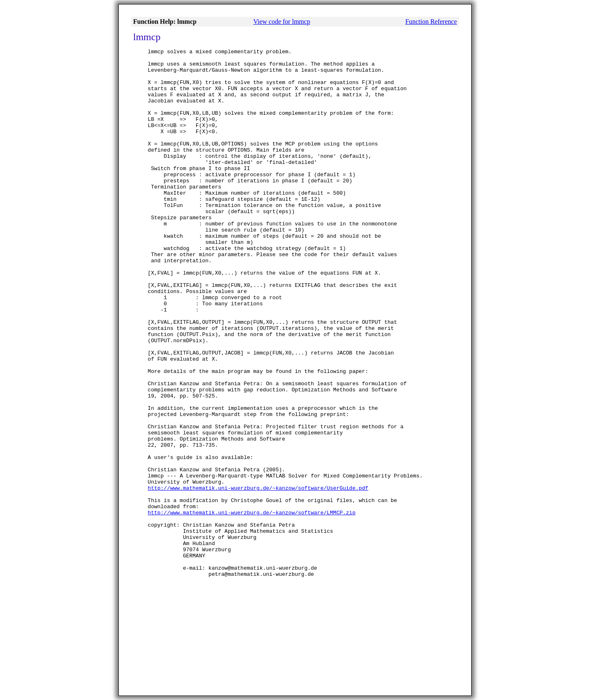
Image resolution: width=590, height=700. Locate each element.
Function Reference (431, 22)
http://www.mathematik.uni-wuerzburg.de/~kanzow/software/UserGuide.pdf (258, 576)
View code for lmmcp (282, 22)
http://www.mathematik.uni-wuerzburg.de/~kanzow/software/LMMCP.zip (252, 606)
